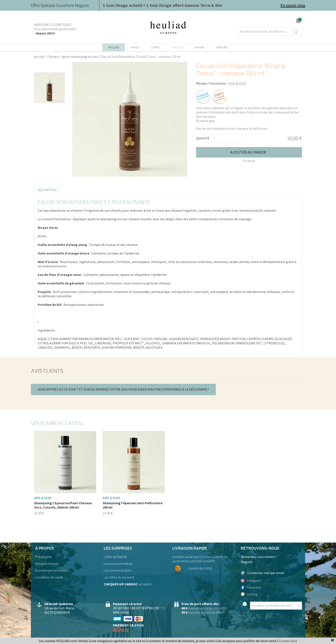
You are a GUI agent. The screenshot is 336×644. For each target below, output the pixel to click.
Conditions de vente (49, 577)
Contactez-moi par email (263, 573)
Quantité (203, 138)
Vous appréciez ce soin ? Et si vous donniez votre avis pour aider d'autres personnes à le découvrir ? (123, 389)
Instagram (251, 580)
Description (47, 190)
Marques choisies (47, 564)
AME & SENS (237, 83)
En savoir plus (293, 5)
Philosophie (43, 557)
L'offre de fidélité (115, 557)
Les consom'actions (117, 570)
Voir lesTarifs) (206, 561)
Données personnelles (51, 570)
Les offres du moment (119, 577)
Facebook (251, 587)
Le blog (249, 594)
